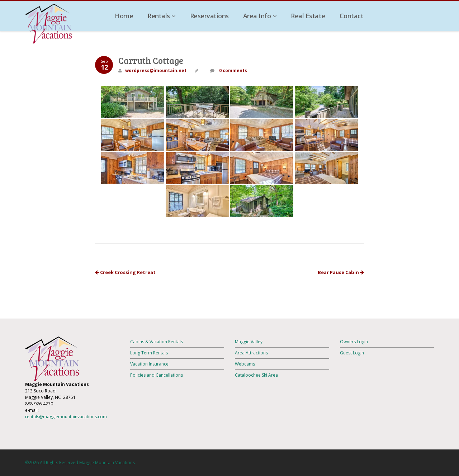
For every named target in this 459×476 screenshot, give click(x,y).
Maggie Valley (249, 342)
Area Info (260, 16)
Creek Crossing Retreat (125, 272)
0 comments (233, 70)
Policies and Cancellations (157, 375)
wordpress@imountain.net (156, 70)
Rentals (162, 16)
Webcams (245, 364)
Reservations (209, 16)
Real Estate (308, 16)
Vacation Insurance (149, 364)
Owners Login (354, 342)
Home (124, 16)
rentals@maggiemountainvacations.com (66, 417)
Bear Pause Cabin (341, 272)
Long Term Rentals (149, 353)
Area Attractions (251, 353)
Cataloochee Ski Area (256, 375)
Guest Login (352, 353)
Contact (352, 16)
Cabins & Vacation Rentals (157, 342)
